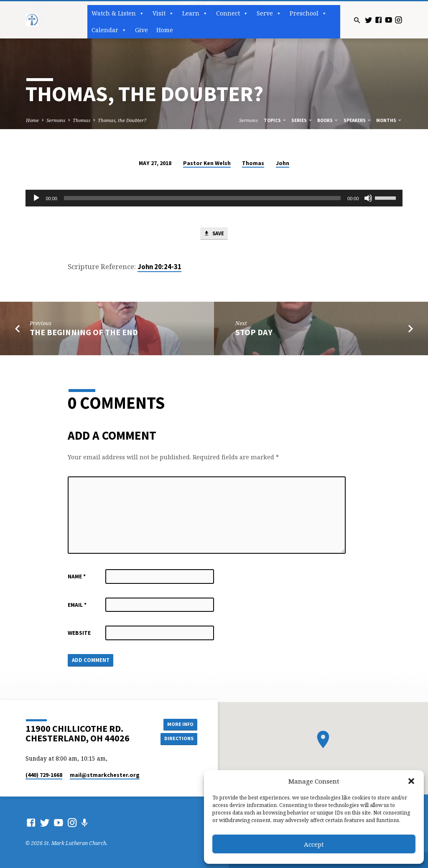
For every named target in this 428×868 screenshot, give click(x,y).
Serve (269, 13)
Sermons (56, 120)
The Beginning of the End (84, 333)
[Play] (36, 198)
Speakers (358, 120)
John (283, 163)
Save (214, 234)
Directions (178, 739)
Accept (314, 844)
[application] (214, 198)
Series (302, 120)
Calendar (109, 30)
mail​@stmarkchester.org (105, 775)
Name (77, 577)
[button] (411, 781)
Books (328, 120)
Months (389, 120)
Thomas (82, 120)
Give (141, 30)
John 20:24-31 (159, 268)
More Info (178, 724)
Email (77, 605)
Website (79, 634)
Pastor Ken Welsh (207, 163)
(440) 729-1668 (44, 775)
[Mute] (368, 198)
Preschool (308, 13)
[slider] (202, 198)
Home (165, 30)
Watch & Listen (118, 13)
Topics (275, 120)
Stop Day (254, 333)
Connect (232, 13)
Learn (195, 13)
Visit (163, 13)
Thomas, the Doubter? (122, 120)
